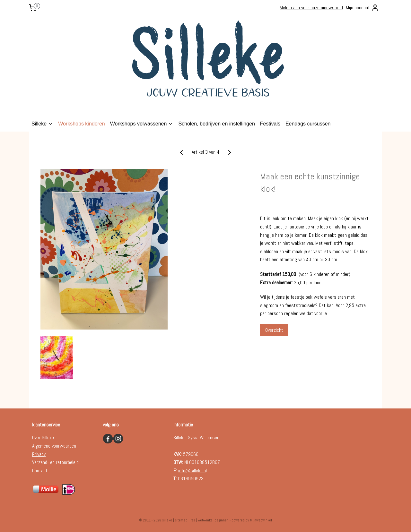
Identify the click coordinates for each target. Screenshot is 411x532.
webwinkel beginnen (213, 520)
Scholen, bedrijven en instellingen (216, 124)
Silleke (42, 124)
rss (193, 520)
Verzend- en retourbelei (54, 462)
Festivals (270, 124)
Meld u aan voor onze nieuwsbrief (311, 8)
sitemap (181, 520)
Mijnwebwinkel (261, 520)
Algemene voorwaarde (53, 446)
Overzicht (274, 330)
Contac (39, 471)
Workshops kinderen (82, 124)
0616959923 (191, 479)
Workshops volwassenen (142, 124)
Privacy (39, 454)
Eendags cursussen (308, 124)
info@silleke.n (192, 471)
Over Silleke (43, 438)
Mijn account (362, 8)
